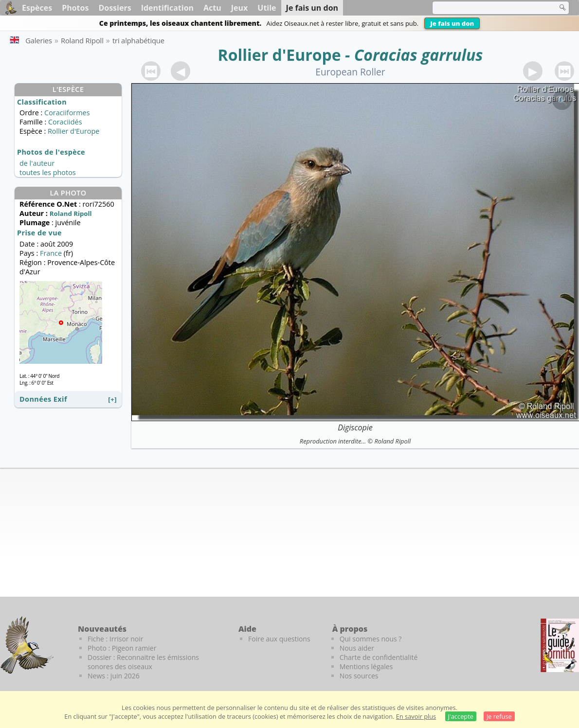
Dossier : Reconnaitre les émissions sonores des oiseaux (143, 662)
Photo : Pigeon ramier (122, 648)
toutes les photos (48, 172)
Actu (212, 8)
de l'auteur (37, 163)
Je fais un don (452, 23)
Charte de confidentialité (379, 657)
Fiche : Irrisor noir (115, 639)
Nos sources (359, 676)
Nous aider (357, 648)
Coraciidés (65, 122)
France (51, 253)
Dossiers (115, 8)
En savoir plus (416, 716)
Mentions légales (366, 666)
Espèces (37, 8)
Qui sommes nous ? (371, 639)
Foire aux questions (279, 639)
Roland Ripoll (392, 441)
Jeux (240, 8)
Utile (267, 8)
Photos (75, 8)
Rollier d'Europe (280, 55)
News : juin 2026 (114, 676)
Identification (167, 8)
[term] (489, 8)
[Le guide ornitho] (560, 645)
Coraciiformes (67, 113)
